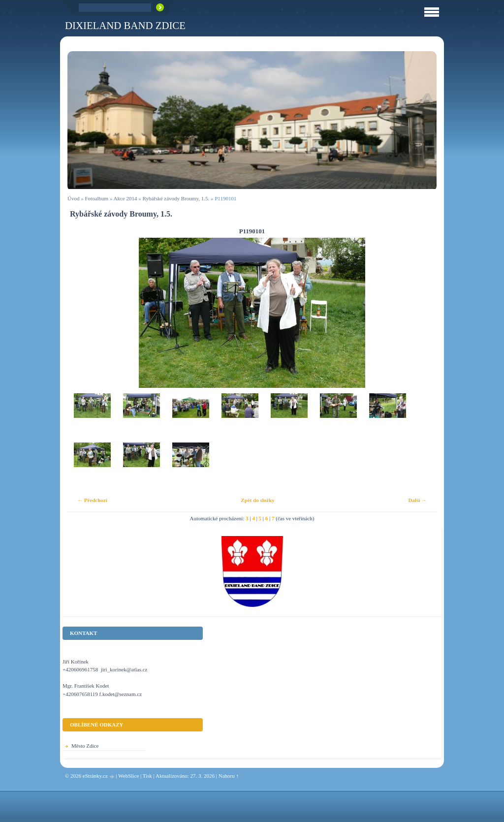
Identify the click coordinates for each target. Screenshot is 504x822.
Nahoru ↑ (229, 776)
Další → (417, 500)
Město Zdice (85, 746)
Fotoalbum (96, 198)
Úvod (73, 198)
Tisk (147, 776)
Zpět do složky (257, 500)
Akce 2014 (126, 198)
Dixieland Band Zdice (125, 25)
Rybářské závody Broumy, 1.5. (176, 198)
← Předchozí (92, 500)
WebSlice (128, 776)
